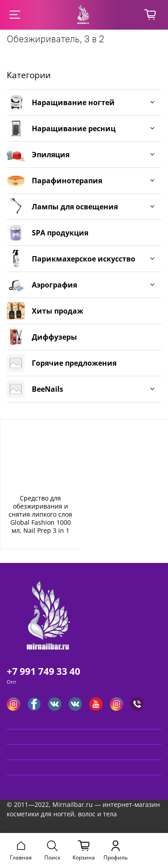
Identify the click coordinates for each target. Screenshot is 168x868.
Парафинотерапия (67, 181)
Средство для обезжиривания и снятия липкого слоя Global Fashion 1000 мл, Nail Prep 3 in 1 (40, 514)
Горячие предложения (74, 363)
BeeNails (47, 389)
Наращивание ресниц (74, 128)
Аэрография (54, 285)
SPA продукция (60, 233)
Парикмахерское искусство (84, 259)
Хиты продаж (58, 311)
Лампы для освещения (75, 207)
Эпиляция (51, 155)
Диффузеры (54, 337)
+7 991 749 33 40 (43, 671)
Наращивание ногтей (73, 102)
